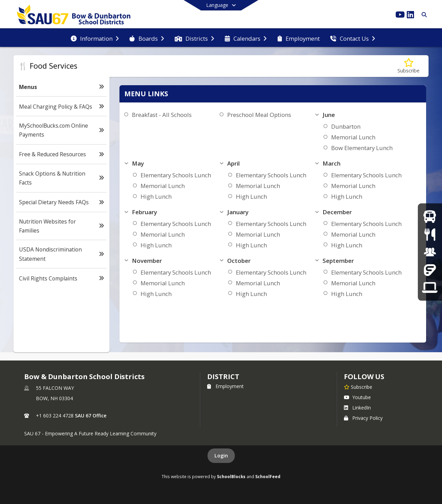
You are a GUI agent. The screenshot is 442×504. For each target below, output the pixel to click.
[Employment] (430, 252)
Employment (225, 386)
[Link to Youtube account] (400, 16)
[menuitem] (95, 38)
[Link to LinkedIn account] (410, 16)
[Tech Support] (430, 288)
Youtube (357, 397)
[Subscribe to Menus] (409, 66)
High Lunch (156, 196)
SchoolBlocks (231, 476)
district (223, 377)
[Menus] (430, 234)
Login (221, 456)
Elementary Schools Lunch (176, 175)
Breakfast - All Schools (162, 115)
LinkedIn (357, 408)
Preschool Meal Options (259, 115)
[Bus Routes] (430, 216)
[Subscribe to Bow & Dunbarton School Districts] (358, 387)
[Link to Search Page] (423, 15)
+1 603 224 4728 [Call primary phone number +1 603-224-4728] (55, 416)
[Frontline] (430, 270)
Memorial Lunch (353, 137)
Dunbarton (346, 126)
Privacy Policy (363, 418)
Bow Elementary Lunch (362, 148)
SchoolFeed (268, 476)
